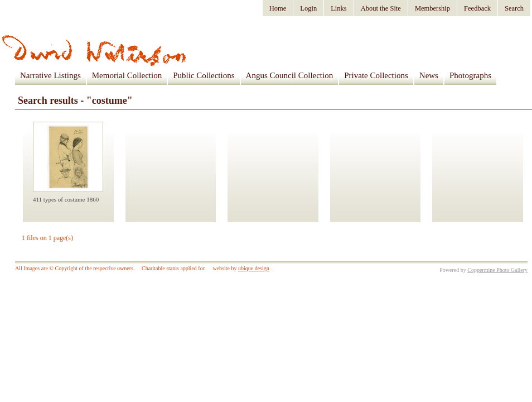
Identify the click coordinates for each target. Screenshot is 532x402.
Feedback (477, 8)
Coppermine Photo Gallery (497, 270)
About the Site (381, 8)
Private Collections (376, 75)
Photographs (470, 75)
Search (514, 8)
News (429, 75)
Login (308, 8)
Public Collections (204, 75)
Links (338, 8)
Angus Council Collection (290, 75)
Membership (432, 8)
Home (278, 8)
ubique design (254, 268)
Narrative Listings (50, 75)
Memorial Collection (127, 75)
